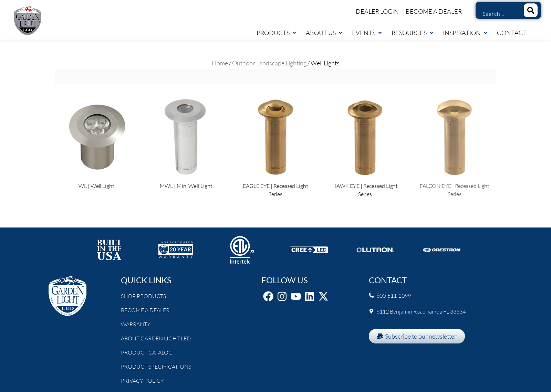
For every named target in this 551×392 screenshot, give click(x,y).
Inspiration (465, 33)
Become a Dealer (434, 11)
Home (220, 63)
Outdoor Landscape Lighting (269, 63)
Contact (512, 33)
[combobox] (497, 14)
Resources (413, 33)
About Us (324, 33)
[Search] (531, 10)
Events (367, 33)
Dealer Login (377, 11)
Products (277, 33)
